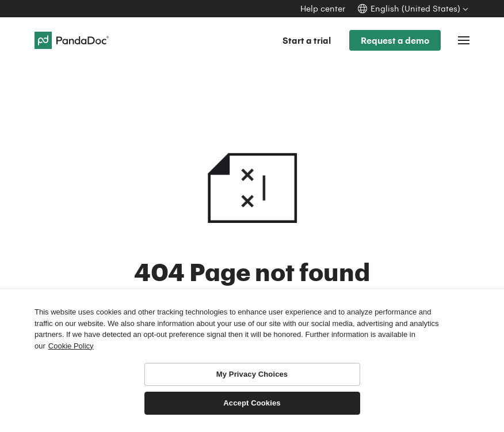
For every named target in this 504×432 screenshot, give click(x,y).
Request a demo (395, 40)
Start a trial (307, 40)
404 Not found (252, 166)
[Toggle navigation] (464, 40)
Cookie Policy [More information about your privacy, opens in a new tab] (71, 346)
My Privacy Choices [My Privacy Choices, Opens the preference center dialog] (252, 374)
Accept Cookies (252, 403)
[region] (252, 360)
